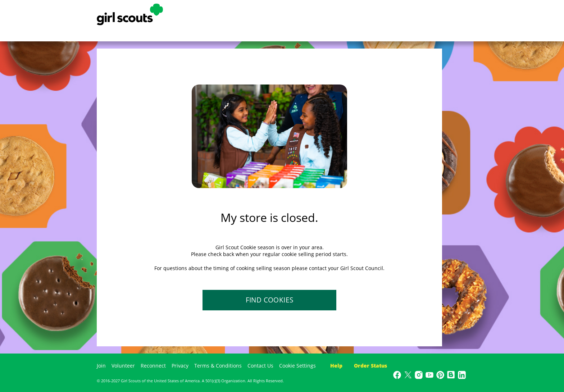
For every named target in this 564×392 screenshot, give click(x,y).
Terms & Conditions (218, 366)
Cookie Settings (297, 366)
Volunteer (123, 366)
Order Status (370, 366)
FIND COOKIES (270, 300)
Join (101, 366)
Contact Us (260, 366)
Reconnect (153, 366)
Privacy (180, 366)
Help (336, 366)
